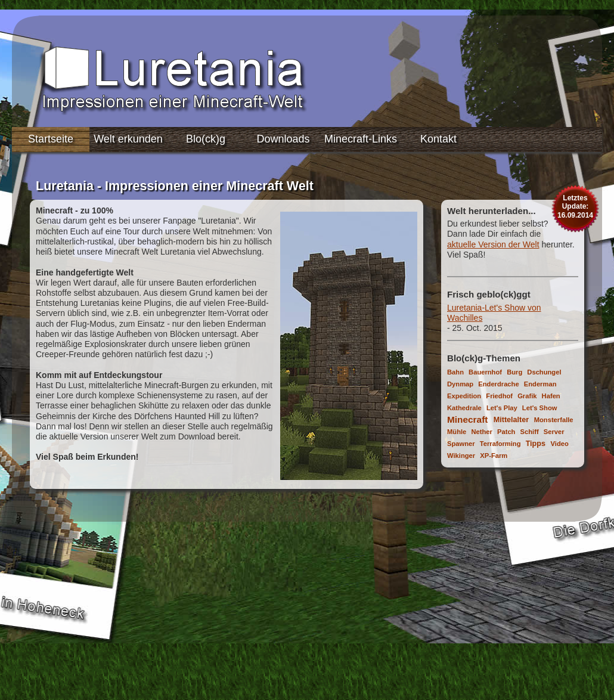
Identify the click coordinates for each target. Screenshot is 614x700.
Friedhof (499, 396)
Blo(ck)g (206, 139)
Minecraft (467, 419)
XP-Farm (494, 456)
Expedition (464, 396)
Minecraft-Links (361, 139)
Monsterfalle (554, 420)
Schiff (530, 432)
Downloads (283, 139)
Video (560, 444)
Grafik (527, 396)
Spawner (461, 444)
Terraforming (500, 444)
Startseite (51, 139)
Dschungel (544, 372)
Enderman (540, 384)
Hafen (551, 396)
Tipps (536, 444)
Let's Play (502, 408)
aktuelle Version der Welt (493, 244)
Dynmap (460, 384)
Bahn (455, 372)
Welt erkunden (128, 139)
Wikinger (461, 456)
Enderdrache (498, 384)
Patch (506, 432)
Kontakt (438, 139)
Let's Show (540, 408)
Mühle (457, 432)
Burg (514, 372)
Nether (481, 432)
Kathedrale (464, 408)
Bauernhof (485, 372)
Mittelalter (511, 420)
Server (554, 432)
